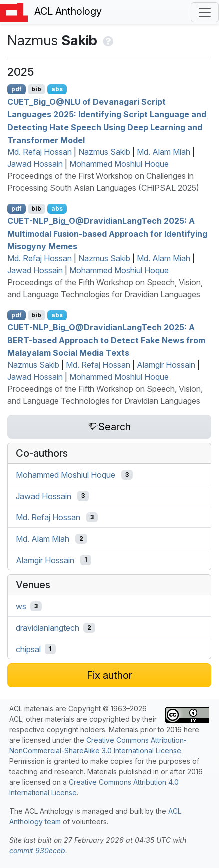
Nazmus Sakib (104, 152)
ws (21, 606)
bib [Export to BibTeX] (36, 89)
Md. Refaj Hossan (40, 152)
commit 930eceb (37, 851)
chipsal (28, 649)
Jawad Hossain (35, 164)
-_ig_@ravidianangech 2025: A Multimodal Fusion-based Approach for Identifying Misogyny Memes (107, 233)
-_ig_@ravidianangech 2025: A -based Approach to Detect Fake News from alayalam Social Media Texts (106, 340)
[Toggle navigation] (205, 12)
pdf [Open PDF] (17, 89)
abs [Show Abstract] (57, 89)
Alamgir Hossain (166, 365)
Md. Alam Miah (164, 152)
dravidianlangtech (48, 628)
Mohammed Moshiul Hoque (119, 164)
